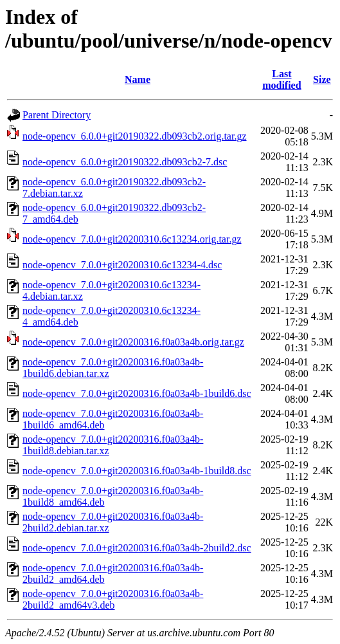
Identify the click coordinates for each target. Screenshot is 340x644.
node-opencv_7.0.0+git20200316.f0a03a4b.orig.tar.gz (133, 342)
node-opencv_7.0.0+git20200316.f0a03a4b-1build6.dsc (137, 393)
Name (138, 79)
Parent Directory (57, 115)
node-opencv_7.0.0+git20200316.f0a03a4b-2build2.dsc (137, 548)
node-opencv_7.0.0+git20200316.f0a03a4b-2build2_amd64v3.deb (113, 599)
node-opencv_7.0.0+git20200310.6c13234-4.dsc (122, 265)
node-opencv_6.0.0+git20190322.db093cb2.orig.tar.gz (135, 136)
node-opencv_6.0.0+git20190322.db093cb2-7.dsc (125, 162)
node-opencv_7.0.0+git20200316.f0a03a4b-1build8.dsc (137, 471)
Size (322, 79)
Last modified (282, 79)
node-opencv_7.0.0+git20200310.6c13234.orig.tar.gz (132, 239)
